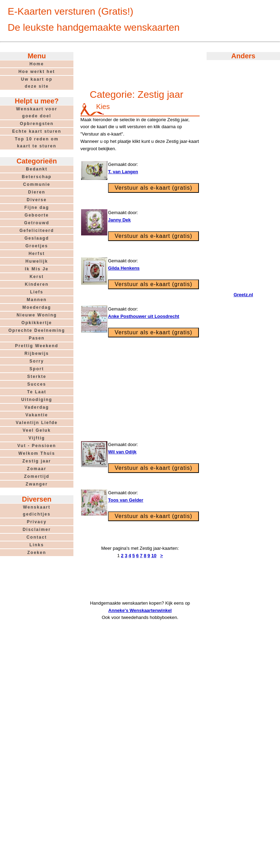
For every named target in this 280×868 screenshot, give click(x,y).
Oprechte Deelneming (37, 330)
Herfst (37, 254)
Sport (37, 369)
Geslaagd (37, 238)
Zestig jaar (37, 461)
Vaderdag (37, 407)
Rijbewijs (37, 353)
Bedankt (37, 169)
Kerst (37, 277)
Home (37, 64)
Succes (37, 384)
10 (154, 556)
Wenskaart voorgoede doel (37, 112)
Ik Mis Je (37, 269)
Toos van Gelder (126, 500)
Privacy (37, 522)
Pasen (37, 338)
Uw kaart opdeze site (37, 83)
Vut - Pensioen (37, 446)
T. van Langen (123, 172)
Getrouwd (37, 223)
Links (37, 545)
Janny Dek (119, 220)
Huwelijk (37, 261)
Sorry (37, 361)
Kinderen (37, 284)
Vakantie (37, 415)
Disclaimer (37, 530)
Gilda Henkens (124, 268)
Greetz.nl (243, 295)
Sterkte (37, 377)
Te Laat (37, 392)
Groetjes (37, 246)
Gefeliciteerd (37, 231)
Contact (37, 537)
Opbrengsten (37, 124)
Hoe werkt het (37, 72)
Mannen (37, 300)
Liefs (37, 292)
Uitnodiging (37, 400)
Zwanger (37, 484)
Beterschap (37, 177)
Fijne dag (37, 207)
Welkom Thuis (37, 453)
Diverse (37, 200)
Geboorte (37, 215)
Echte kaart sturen (37, 131)
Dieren (37, 192)
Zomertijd (37, 476)
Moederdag (37, 307)
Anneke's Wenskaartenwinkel (140, 610)
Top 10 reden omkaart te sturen (37, 143)
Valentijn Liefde (37, 423)
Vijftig (37, 438)
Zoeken (37, 553)
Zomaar (37, 469)
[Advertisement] (140, 67)
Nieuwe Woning (37, 315)
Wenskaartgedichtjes (37, 511)
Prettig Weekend (37, 346)
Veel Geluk (37, 430)
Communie (37, 184)
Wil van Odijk (122, 452)
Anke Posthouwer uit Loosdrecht (144, 316)
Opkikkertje (37, 323)
